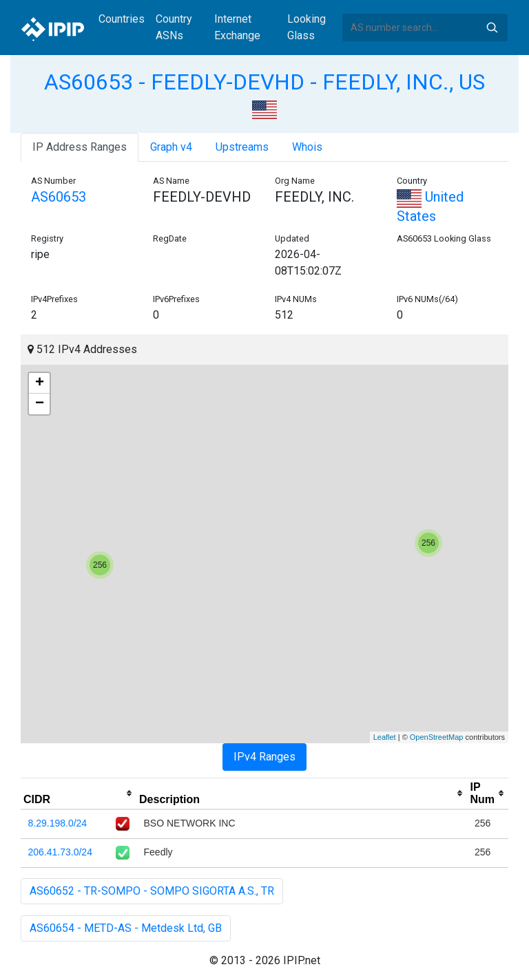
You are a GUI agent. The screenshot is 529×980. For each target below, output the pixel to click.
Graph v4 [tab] (171, 147)
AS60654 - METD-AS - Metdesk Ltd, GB (126, 928)
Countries (122, 19)
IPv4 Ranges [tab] (264, 757)
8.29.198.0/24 (58, 823)
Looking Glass (307, 27)
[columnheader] (79, 793)
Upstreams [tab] (242, 147)
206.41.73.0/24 (60, 852)
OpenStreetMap (437, 737)
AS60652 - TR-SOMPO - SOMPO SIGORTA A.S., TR (152, 891)
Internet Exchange (237, 27)
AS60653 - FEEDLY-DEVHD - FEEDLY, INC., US (264, 82)
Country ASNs (174, 27)
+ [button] (40, 383)
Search (492, 28)
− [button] (40, 404)
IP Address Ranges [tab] (80, 147)
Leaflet (385, 737)
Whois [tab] (307, 147)
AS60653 (59, 197)
